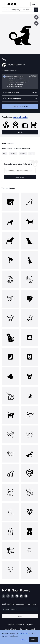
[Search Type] (5, 10)
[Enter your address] (20, 609)
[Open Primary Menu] (3, 4)
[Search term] (21, 10)
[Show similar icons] (36, 23)
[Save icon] (36, 17)
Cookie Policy (24, 633)
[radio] (20, 82)
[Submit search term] (36, 10)
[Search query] (20, 171)
